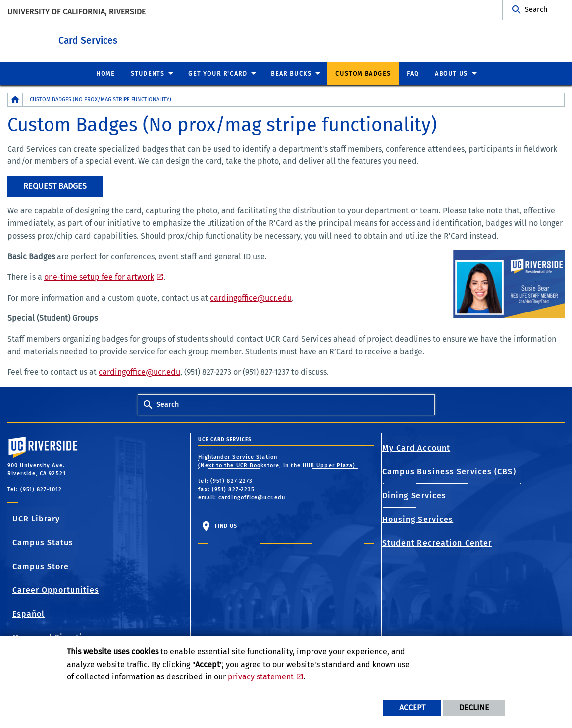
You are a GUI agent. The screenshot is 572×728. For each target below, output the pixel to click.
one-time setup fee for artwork (99, 277)
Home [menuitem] (105, 73)
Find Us (225, 526)
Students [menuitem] (148, 73)
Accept (412, 707)
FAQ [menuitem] (413, 73)
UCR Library (36, 518)
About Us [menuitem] (451, 73)
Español (28, 613)
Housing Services (418, 519)
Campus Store (41, 566)
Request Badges (55, 185)
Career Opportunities (56, 590)
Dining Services (415, 495)
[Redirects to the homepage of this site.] (15, 99)
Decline (474, 707)
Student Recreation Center (438, 543)
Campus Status (43, 542)
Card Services (133, 39)
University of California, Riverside (77, 12)
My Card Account (417, 447)
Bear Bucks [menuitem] (291, 73)
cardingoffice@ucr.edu (251, 297)
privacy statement (261, 677)
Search (536, 10)
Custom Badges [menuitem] (363, 73)
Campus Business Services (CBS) (450, 471)
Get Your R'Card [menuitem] (218, 73)
